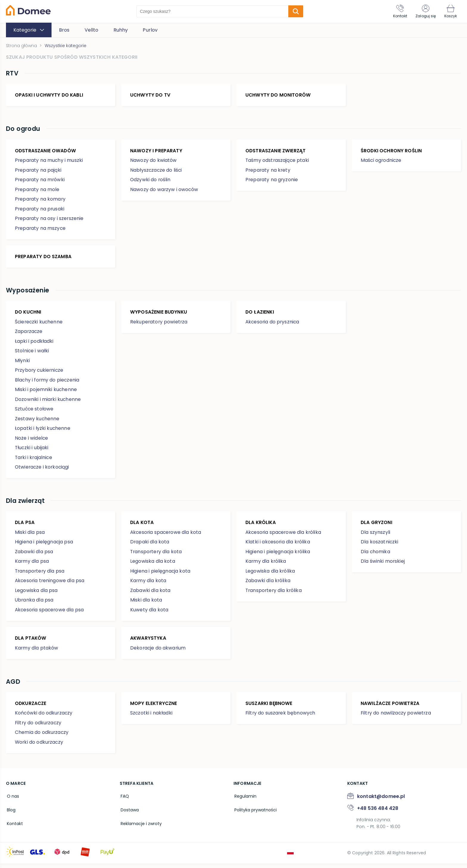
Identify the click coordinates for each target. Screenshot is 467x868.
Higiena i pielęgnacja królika (278, 555)
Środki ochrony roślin (392, 152)
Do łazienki (260, 314)
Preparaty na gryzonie (272, 181)
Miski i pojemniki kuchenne (46, 392)
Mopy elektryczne (154, 707)
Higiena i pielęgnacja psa (44, 545)
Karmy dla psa (32, 565)
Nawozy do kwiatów (154, 162)
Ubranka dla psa (34, 603)
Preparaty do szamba (43, 258)
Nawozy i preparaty (156, 152)
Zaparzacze (29, 334)
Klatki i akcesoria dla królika (278, 545)
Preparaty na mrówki (40, 181)
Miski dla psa (30, 536)
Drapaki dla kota (150, 545)
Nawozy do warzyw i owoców (164, 191)
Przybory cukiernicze (40, 373)
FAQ (124, 800)
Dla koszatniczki (380, 545)
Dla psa (25, 526)
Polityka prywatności (255, 813)
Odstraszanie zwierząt (276, 152)
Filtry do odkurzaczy (39, 727)
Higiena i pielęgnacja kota (160, 575)
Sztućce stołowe (34, 411)
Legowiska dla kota (153, 565)
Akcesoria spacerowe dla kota (166, 536)
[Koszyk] (450, 11)
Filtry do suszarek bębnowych (281, 718)
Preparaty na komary (41, 201)
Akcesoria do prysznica (273, 324)
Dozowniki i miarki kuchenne (48, 402)
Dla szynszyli (375, 536)
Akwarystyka (148, 642)
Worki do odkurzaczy (40, 747)
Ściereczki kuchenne (39, 324)
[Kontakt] (397, 11)
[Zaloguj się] (424, 11)
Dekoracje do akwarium (158, 651)
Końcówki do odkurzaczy (44, 718)
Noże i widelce (32, 441)
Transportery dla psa (40, 575)
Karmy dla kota (148, 584)
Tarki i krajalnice (34, 460)
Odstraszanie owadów (46, 152)
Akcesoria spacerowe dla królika (284, 536)
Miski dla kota (146, 603)
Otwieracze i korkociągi (43, 470)
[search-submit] (294, 11)
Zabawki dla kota (150, 594)
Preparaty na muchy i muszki (49, 162)
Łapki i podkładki (34, 344)
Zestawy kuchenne (37, 421)
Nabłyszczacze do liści (157, 172)
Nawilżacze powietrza (391, 707)
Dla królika (261, 526)
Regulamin (245, 800)
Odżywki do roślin (151, 181)
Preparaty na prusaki (40, 210)
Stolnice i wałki (32, 353)
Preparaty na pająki (38, 172)
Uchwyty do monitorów (278, 96)
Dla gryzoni (377, 526)
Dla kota (142, 526)
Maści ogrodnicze (382, 162)
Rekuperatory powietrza (159, 324)
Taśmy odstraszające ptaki (278, 162)
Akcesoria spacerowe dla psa (50, 613)
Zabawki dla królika (268, 584)
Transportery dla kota (157, 555)
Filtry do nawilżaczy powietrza (396, 718)
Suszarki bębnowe (269, 707)
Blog (10, 813)
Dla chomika (376, 555)
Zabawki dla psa (34, 555)
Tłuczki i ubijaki (32, 450)
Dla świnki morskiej (383, 565)
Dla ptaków (31, 642)
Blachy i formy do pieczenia (48, 383)
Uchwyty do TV (151, 96)
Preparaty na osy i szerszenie (50, 220)
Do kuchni (28, 314)
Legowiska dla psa (36, 594)
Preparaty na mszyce (41, 230)
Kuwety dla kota (149, 613)
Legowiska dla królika (270, 575)
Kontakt (14, 826)
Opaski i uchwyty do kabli (50, 96)
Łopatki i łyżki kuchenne (43, 431)
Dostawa (129, 813)
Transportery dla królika (274, 594)
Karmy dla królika (266, 565)
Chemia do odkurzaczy (42, 737)
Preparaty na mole (38, 191)
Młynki (22, 363)
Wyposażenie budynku (159, 314)
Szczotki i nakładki (151, 718)
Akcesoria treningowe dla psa (50, 584)
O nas (12, 800)
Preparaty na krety (268, 172)
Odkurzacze (31, 707)
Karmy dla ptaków (37, 651)
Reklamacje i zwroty (140, 826)
